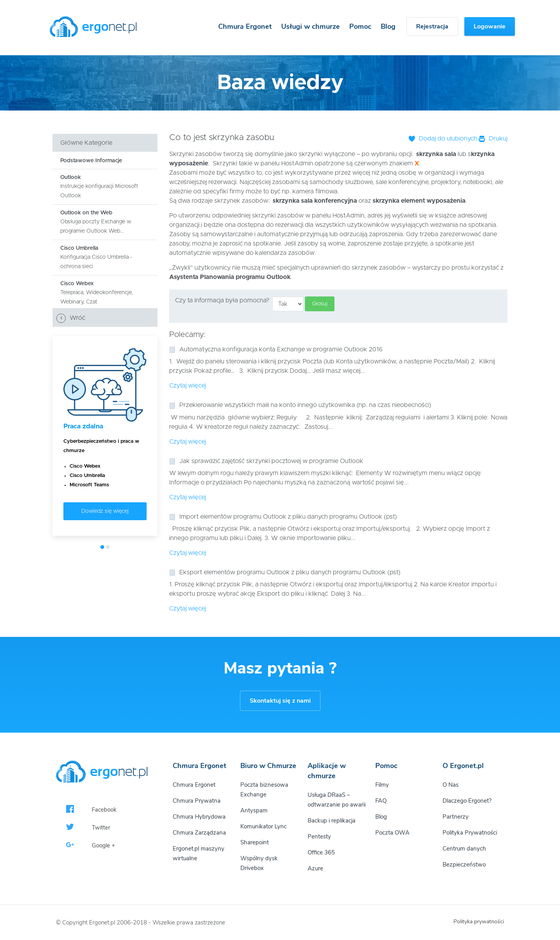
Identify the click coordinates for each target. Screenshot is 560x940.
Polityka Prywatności (470, 833)
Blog (388, 26)
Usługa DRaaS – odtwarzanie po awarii (337, 800)
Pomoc (360, 26)
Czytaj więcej (188, 386)
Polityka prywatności (479, 922)
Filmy (382, 785)
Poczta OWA (392, 833)
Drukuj (493, 139)
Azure (315, 868)
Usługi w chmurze (311, 26)
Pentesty (319, 837)
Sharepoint (255, 842)
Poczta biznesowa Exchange (264, 790)
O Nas (451, 785)
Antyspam (254, 810)
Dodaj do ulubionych (443, 139)
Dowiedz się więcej (105, 511)
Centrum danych (464, 849)
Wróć (71, 318)
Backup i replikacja (332, 821)
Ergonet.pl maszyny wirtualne (199, 853)
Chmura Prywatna (197, 801)
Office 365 (321, 852)
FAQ (381, 801)
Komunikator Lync (263, 826)
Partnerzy (456, 817)
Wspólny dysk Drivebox (259, 863)
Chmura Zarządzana (199, 833)
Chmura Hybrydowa (199, 817)
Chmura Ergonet (245, 26)
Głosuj (320, 304)
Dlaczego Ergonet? (467, 801)
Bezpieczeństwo (464, 865)
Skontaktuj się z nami (280, 701)
